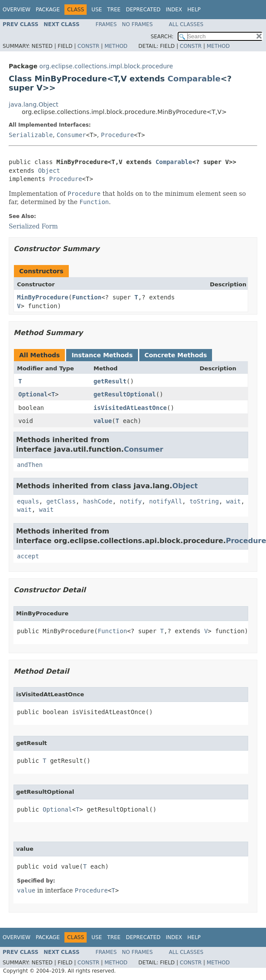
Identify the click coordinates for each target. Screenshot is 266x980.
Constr (88, 46)
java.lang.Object (34, 104)
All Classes (186, 24)
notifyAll (165, 501)
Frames (106, 24)
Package (48, 10)
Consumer (71, 135)
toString (204, 501)
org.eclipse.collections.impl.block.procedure (106, 66)
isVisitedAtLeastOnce (130, 408)
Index (174, 10)
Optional (33, 394)
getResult (110, 381)
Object (49, 171)
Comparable (194, 79)
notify (131, 501)
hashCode (98, 501)
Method (116, 46)
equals (28, 501)
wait (233, 501)
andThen (30, 465)
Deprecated (143, 10)
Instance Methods (102, 355)
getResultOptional (125, 394)
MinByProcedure (43, 297)
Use (97, 10)
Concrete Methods (176, 355)
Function (86, 297)
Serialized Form (33, 226)
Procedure (118, 135)
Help (194, 10)
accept (28, 556)
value (103, 421)
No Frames (137, 24)
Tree (114, 10)
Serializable (31, 135)
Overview (17, 10)
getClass (61, 501)
